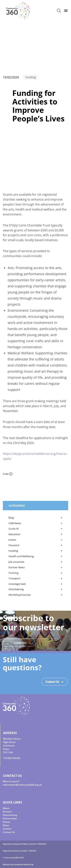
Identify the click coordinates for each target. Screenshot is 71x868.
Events (12, 540)
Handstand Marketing (23, 864)
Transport (14, 578)
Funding (13, 551)
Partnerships (10, 818)
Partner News (17, 567)
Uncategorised (17, 584)
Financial (14, 545)
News (6, 825)
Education (14, 534)
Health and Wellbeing (21, 556)
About (6, 808)
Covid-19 (14, 529)
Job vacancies (16, 562)
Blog (11, 518)
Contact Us (9, 832)
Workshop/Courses (20, 595)
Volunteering (16, 589)
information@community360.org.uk (22, 785)
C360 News (15, 523)
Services (7, 812)
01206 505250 (12, 758)
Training (13, 573)
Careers (7, 829)
